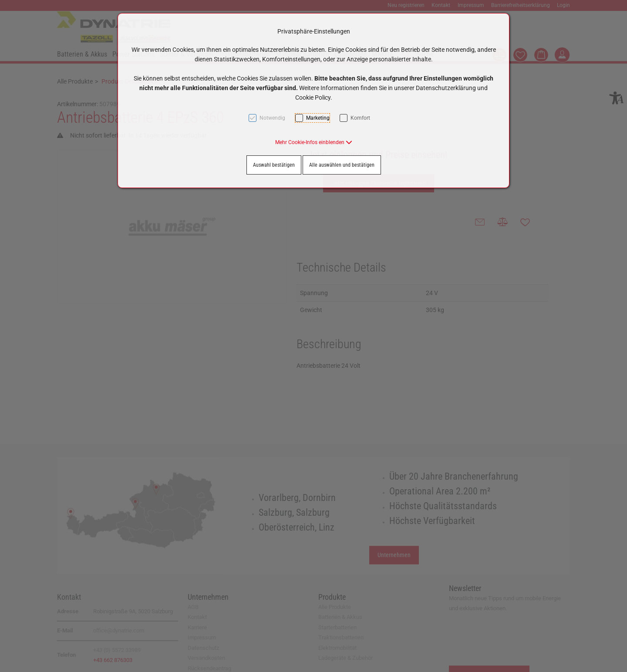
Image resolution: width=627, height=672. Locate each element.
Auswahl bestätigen (274, 165)
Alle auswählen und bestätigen (342, 165)
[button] (314, 142)
